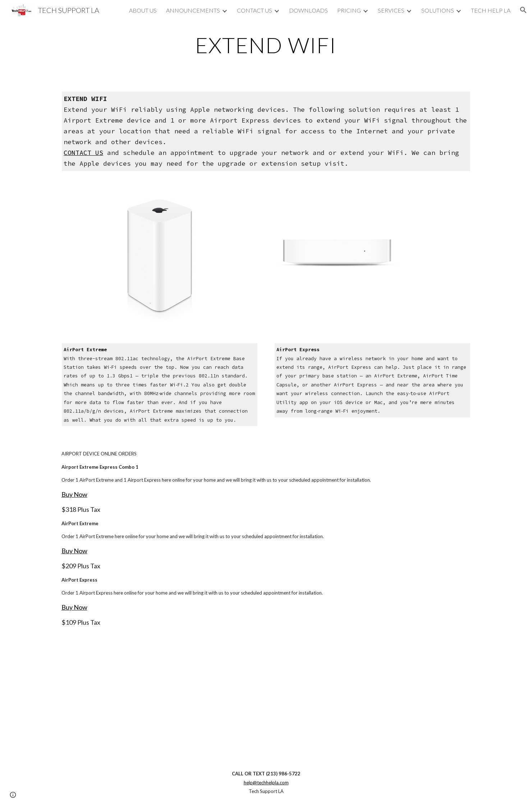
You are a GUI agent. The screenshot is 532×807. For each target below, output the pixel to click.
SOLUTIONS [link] (438, 10)
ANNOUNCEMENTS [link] (193, 10)
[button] (523, 10)
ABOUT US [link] (143, 10)
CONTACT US (83, 153)
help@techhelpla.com (266, 783)
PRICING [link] (349, 10)
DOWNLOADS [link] (308, 10)
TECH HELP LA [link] (491, 10)
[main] (266, 45)
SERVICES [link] (391, 10)
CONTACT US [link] (254, 10)
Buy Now (74, 494)
